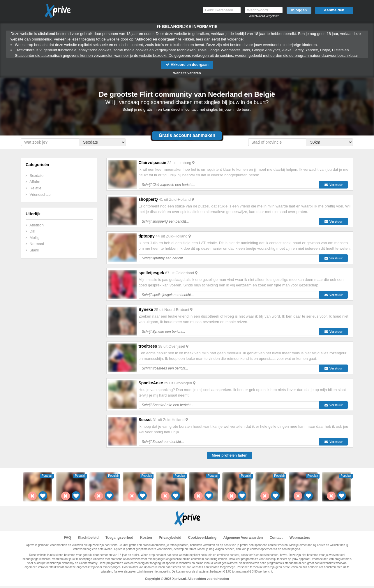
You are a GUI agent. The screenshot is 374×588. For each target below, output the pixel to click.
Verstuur (335, 185)
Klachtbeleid (88, 540)
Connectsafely (88, 565)
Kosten (146, 540)
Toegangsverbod (119, 540)
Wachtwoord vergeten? (264, 16)
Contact (276, 540)
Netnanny (68, 565)
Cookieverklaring (202, 540)
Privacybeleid (170, 540)
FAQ (67, 540)
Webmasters (300, 540)
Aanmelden (334, 10)
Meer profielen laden (230, 458)
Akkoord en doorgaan (187, 65)
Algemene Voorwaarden (243, 540)
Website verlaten (187, 73)
